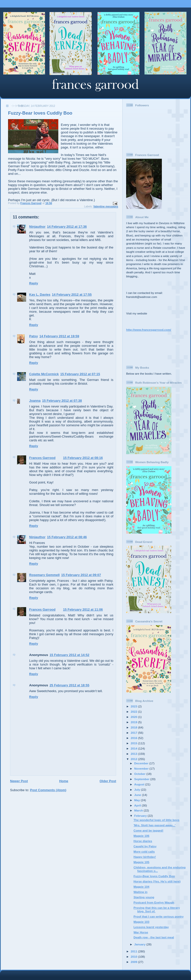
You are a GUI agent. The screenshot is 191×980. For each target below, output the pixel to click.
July (138, 790)
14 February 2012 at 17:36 (67, 227)
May (137, 800)
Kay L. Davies (40, 295)
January (140, 944)
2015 (134, 743)
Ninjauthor (37, 227)
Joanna (35, 401)
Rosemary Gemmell (44, 575)
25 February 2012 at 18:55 (69, 685)
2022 (134, 712)
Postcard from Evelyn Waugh (154, 902)
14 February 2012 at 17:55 (72, 295)
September (142, 779)
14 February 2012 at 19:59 (59, 336)
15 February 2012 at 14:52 (69, 655)
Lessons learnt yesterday (151, 927)
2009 (134, 962)
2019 (134, 722)
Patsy (34, 336)
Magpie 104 (141, 887)
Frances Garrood (42, 458)
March (139, 810)
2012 (134, 759)
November (142, 768)
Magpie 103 (141, 922)
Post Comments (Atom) (48, 790)
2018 (134, 727)
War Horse (141, 932)
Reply (34, 283)
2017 (134, 733)
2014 (134, 748)
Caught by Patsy (145, 846)
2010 (134, 957)
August (140, 784)
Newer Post (19, 781)
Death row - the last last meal (154, 937)
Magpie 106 (141, 836)
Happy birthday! (145, 857)
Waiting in (140, 892)
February (141, 816)
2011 (134, 951)
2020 (134, 717)
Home (64, 781)
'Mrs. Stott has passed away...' (154, 825)
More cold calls (144, 851)
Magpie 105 (141, 862)
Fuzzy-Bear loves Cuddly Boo (154, 876)
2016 (134, 738)
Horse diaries (143, 841)
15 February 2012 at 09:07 (81, 575)
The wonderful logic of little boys (156, 820)
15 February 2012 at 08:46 (67, 537)
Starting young (144, 897)
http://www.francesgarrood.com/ (149, 330)
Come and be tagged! (148, 830)
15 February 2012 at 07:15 (80, 374)
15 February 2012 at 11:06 (83, 609)
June (138, 795)
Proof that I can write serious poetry (158, 916)
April (138, 805)
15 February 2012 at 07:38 (62, 401)
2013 (134, 754)
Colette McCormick (44, 374)
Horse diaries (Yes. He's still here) (157, 881)
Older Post (108, 781)
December (142, 763)
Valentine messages (106, 207)
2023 (134, 706)
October (140, 774)
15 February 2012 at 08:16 (83, 458)
